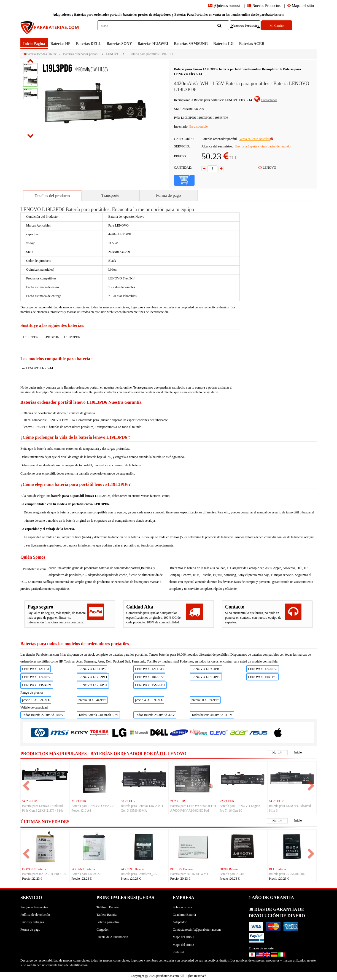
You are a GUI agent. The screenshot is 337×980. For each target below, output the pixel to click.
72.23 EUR (227, 801)
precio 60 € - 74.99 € (205, 700)
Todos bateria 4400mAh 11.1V (212, 715)
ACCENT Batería (132, 869)
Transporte (110, 195)
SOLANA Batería (83, 869)
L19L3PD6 (31, 337)
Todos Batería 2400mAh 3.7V (98, 715)
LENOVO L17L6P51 (93, 685)
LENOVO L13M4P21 (37, 685)
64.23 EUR (276, 801)
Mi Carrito (277, 26)
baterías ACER (252, 44)
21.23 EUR (79, 801)
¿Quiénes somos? (225, 6)
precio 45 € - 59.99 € (149, 700)
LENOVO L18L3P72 (149, 677)
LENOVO (113, 54)
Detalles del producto (52, 196)
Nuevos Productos (264, 6)
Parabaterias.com (34, 569)
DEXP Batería (229, 869)
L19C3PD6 (51, 337)
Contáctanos (269, 100)
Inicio (298, 752)
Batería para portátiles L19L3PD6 (152, 54)
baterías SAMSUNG (191, 44)
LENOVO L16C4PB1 (206, 669)
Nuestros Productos (245, 26)
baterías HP (60, 44)
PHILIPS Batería (181, 869)
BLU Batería (277, 869)
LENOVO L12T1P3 (36, 669)
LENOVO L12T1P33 (149, 669)
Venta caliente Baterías (256, 139)
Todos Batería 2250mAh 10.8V (43, 715)
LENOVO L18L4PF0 (206, 677)
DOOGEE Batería (34, 869)
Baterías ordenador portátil (81, 54)
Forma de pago (168, 195)
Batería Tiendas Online (40, 54)
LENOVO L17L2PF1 (93, 677)
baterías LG (223, 44)
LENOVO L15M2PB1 (150, 685)
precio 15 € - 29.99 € (36, 700)
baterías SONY (119, 44)
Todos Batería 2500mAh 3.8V (155, 715)
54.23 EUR (29, 801)
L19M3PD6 (72, 337)
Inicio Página (34, 44)
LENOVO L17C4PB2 (263, 669)
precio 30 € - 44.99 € (92, 700)
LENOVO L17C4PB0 (37, 677)
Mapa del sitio (301, 6)
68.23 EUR (128, 801)
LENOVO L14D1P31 (262, 677)
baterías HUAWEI (153, 44)
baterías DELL (89, 44)
